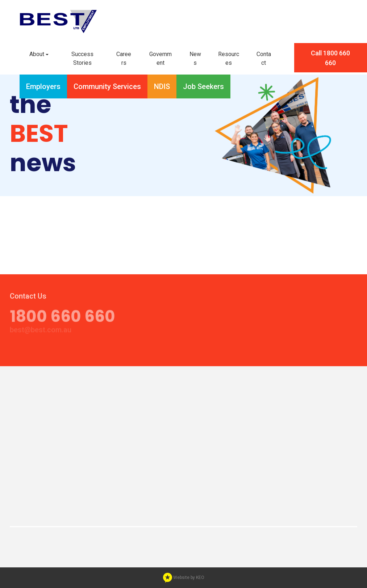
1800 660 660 (62, 314)
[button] (39, 54)
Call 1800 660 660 (330, 58)
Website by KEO (184, 578)
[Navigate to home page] (58, 21)
